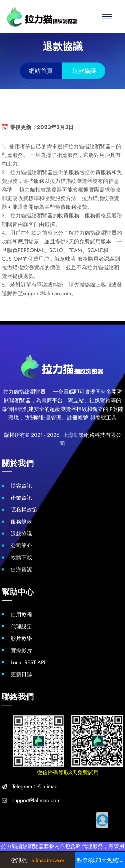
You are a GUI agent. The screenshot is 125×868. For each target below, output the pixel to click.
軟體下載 (21, 558)
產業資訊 (21, 498)
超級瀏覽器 (63, 409)
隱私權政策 (24, 510)
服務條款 (21, 522)
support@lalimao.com (36, 800)
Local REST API (28, 662)
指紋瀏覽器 (32, 392)
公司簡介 (21, 546)
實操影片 (21, 650)
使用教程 (21, 615)
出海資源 (21, 570)
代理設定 (21, 626)
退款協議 (21, 534)
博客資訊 (21, 486)
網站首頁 (41, 71)
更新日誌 (21, 674)
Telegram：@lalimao (35, 786)
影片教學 (21, 638)
